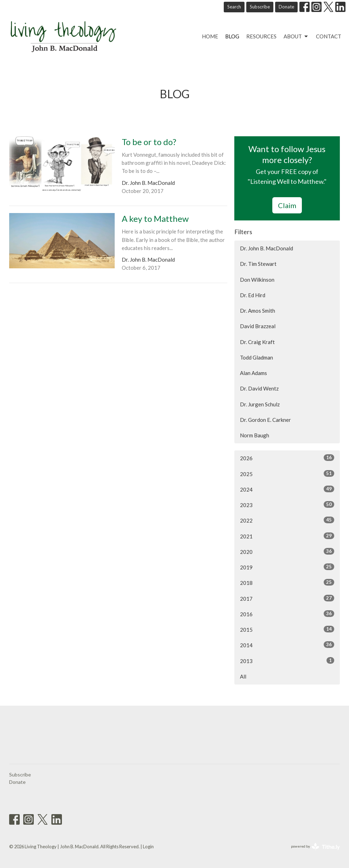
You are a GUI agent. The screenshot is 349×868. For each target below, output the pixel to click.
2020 (287, 551)
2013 (287, 661)
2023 (287, 505)
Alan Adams (253, 373)
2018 (287, 582)
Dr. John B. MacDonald (266, 248)
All (243, 676)
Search (234, 7)
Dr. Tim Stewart (258, 264)
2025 (287, 474)
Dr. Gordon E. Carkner (265, 420)
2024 (287, 489)
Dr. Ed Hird (253, 295)
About (296, 37)
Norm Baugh (255, 435)
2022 (287, 520)
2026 (287, 458)
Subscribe (260, 7)
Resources (261, 36)
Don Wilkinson (257, 280)
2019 (287, 567)
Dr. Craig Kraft (257, 342)
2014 (287, 645)
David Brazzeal (258, 326)
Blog (232, 36)
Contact (329, 36)
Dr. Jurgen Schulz (260, 404)
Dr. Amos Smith (258, 311)
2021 (287, 536)
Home (210, 36)
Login (148, 847)
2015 (287, 629)
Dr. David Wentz (259, 388)
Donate (286, 7)
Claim (287, 205)
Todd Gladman (256, 357)
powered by (315, 847)
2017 (287, 598)
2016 (287, 614)
